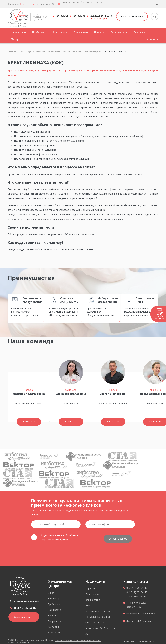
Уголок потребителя (18, 642)
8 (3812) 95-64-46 (25, 607)
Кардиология (93, 599)
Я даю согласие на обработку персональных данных (55, 537)
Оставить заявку (118, 537)
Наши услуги (18, 32)
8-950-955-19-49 (101, 16)
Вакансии (139, 32)
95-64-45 (79, 17)
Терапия (90, 588)
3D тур (15, 39)
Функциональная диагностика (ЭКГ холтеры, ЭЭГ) (100, 627)
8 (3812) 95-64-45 (137, 591)
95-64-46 (62, 17)
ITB (153, 640)
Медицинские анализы (98, 610)
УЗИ (88, 604)
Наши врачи (60, 32)
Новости (99, 32)
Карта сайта (55, 631)
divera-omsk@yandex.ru (139, 620)
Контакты (152, 39)
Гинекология (92, 593)
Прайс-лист (39, 32)
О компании (81, 32)
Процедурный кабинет (98, 616)
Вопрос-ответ (119, 32)
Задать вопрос (99, 19)
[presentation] (56, 550)
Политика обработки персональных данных (78, 639)
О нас (51, 592)
